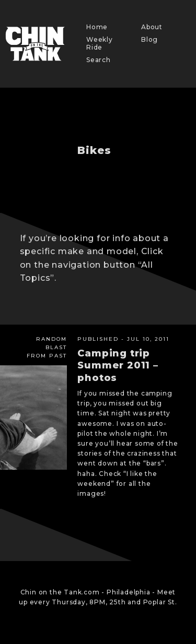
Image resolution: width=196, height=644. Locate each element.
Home (97, 27)
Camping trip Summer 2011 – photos (118, 366)
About (152, 27)
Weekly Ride (100, 43)
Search (99, 60)
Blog (149, 39)
